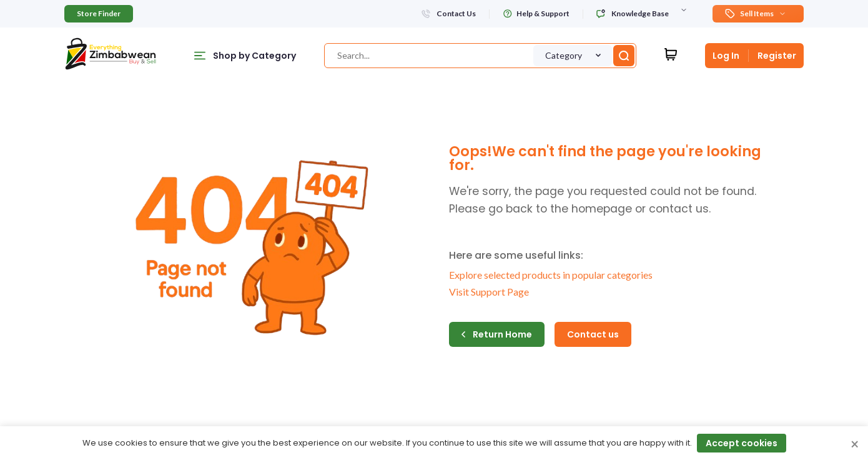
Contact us (593, 334)
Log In (726, 56)
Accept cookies (742, 443)
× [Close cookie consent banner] (855, 445)
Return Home (497, 334)
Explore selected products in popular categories (551, 275)
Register (777, 56)
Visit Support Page (489, 292)
